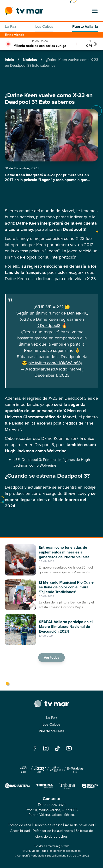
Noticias (30, 60)
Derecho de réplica (48, 825)
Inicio (10, 60)
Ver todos (52, 658)
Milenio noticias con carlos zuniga (40, 46)
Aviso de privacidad (79, 825)
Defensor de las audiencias (53, 831)
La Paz (11, 26)
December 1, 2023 (52, 375)
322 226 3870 (55, 805)
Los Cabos (44, 26)
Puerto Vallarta (85, 26)
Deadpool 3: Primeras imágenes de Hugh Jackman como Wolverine (52, 462)
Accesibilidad (20, 831)
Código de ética (19, 825)
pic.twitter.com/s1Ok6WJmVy (55, 363)
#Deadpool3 (49, 326)
